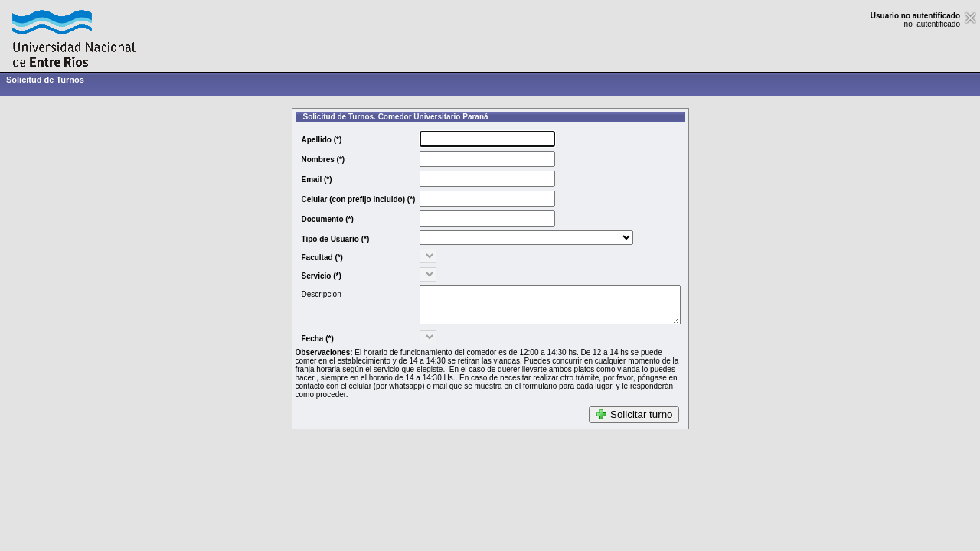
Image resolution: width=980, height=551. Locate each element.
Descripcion (306, 294)
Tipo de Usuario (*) (320, 239)
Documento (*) (312, 219)
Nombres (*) (308, 160)
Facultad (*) (307, 258)
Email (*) (302, 179)
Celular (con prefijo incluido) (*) (343, 199)
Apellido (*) (307, 140)
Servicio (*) (306, 276)
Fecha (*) (302, 346)
